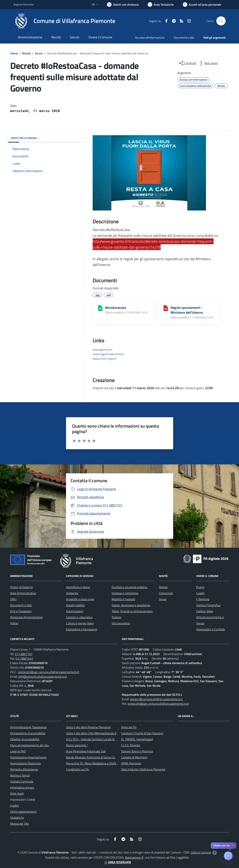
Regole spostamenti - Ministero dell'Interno (187, 310)
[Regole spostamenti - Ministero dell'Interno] (166, 308)
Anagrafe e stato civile (80, 599)
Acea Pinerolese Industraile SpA (86, 751)
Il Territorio (203, 599)
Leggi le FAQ (18, 751)
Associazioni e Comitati (211, 629)
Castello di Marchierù (134, 757)
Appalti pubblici (75, 605)
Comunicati (166, 593)
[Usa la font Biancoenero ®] (123, 5)
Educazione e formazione (82, 629)
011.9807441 (24, 658)
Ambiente (72, 593)
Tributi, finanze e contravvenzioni (132, 611)
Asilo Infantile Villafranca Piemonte (143, 769)
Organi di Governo (21, 587)
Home (14, 53)
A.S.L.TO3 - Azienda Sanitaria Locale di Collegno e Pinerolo (103, 739)
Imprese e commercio (125, 593)
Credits (15, 805)
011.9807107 (24, 654)
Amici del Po (129, 727)
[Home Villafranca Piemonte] (64, 21)
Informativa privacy (22, 787)
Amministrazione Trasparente (28, 727)
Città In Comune (201, 852)
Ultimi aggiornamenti (23, 812)
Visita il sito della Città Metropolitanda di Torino (95, 733)
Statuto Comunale (22, 781)
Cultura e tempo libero (80, 623)
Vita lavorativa (121, 623)
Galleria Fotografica (208, 605)
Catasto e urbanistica (79, 617)
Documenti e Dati (21, 605)
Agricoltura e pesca (78, 587)
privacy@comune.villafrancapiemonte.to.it (156, 699)
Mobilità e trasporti (123, 599)
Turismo (116, 617)
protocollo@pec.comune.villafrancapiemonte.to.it (49, 672)
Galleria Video (205, 611)
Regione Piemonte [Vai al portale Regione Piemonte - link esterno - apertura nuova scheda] (24, 4)
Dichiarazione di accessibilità (28, 733)
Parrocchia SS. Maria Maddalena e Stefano (93, 763)
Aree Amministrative (23, 593)
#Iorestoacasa (116, 308)
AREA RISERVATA (117, 862)
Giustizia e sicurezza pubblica (129, 587)
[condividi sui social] (187, 63)
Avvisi (39, 53)
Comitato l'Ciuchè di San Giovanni (142, 733)
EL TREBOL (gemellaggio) (137, 739)
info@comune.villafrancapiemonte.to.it (43, 677)
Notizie (163, 587)
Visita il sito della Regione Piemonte (88, 727)
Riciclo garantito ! (77, 745)
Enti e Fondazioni (21, 611)
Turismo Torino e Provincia (137, 751)
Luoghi (200, 593)
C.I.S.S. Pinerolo (131, 745)
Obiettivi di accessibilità (25, 739)
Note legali (17, 793)
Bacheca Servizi (20, 775)
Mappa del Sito (20, 824)
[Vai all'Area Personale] (202, 5)
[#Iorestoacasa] (100, 308)
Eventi (200, 587)
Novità (26, 53)
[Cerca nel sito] (221, 21)
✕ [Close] (233, 845)
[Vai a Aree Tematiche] (161, 5)
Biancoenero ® (134, 857)
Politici (14, 623)
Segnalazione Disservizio (25, 763)
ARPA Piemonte (131, 763)
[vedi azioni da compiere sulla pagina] (208, 63)
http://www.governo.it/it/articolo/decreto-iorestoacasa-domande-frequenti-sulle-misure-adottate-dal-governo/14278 (153, 244)
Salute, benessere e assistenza (131, 605)
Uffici (13, 599)
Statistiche (17, 818)
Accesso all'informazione (150, 38)
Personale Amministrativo (26, 617)
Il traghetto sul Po (77, 769)
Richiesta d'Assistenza (24, 769)
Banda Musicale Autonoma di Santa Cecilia (93, 757)
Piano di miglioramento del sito (29, 745)
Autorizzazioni (75, 611)
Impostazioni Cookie (23, 799)
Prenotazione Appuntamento (28, 757)
